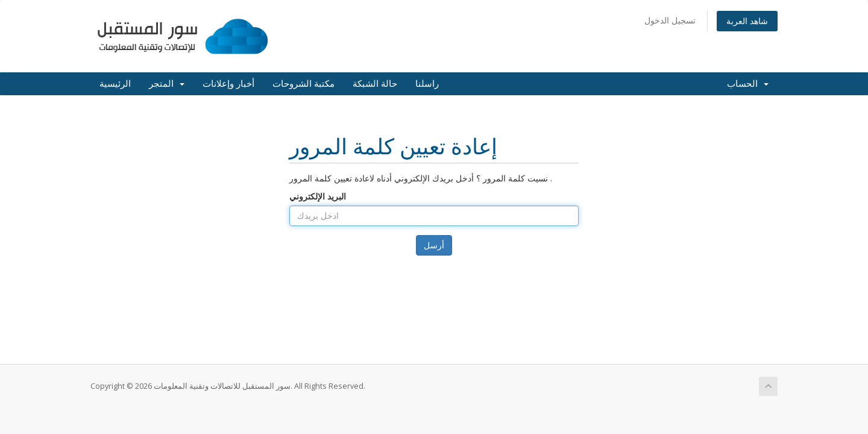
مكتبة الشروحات (303, 84)
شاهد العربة (747, 21)
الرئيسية (115, 84)
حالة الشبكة (375, 84)
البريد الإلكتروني (318, 196)
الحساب (748, 84)
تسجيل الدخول (670, 20)
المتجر (167, 84)
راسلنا (427, 84)
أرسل (434, 245)
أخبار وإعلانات (228, 84)
